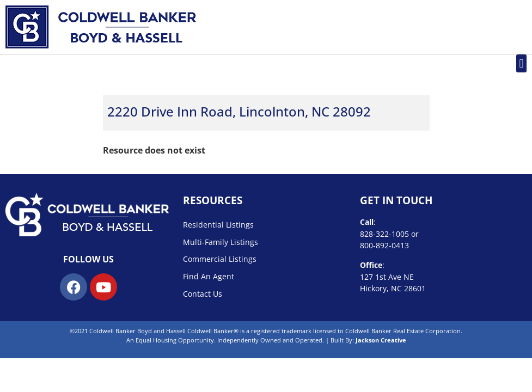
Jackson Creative (381, 340)
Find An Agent (209, 276)
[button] (521, 63)
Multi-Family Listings (221, 242)
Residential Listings (218, 225)
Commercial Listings (220, 259)
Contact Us (203, 294)
